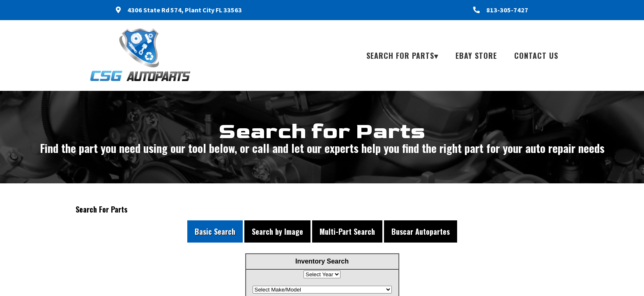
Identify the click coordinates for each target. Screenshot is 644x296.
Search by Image (277, 231)
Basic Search (215, 231)
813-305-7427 (507, 10)
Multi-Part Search (347, 231)
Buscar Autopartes (421, 231)
